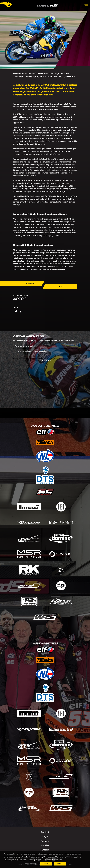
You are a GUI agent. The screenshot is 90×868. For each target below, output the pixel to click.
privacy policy (42, 351)
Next (61, 286)
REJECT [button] (60, 864)
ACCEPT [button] (46, 864)
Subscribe (45, 361)
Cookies (45, 845)
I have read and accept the (31, 351)
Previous (29, 283)
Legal (45, 837)
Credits (45, 850)
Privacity (45, 841)
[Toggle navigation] (86, 5)
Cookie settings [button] (30, 864)
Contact (45, 832)
